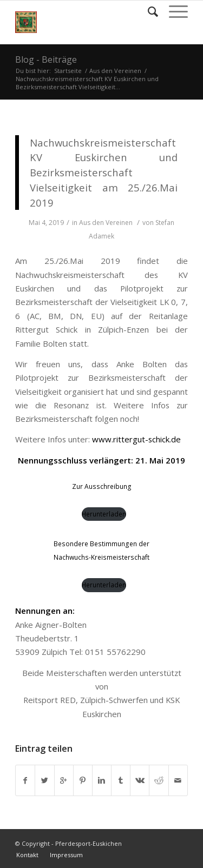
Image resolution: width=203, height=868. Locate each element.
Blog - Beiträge (46, 59)
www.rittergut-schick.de (136, 439)
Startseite (68, 71)
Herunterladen (104, 514)
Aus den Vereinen (115, 71)
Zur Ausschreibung (102, 486)
